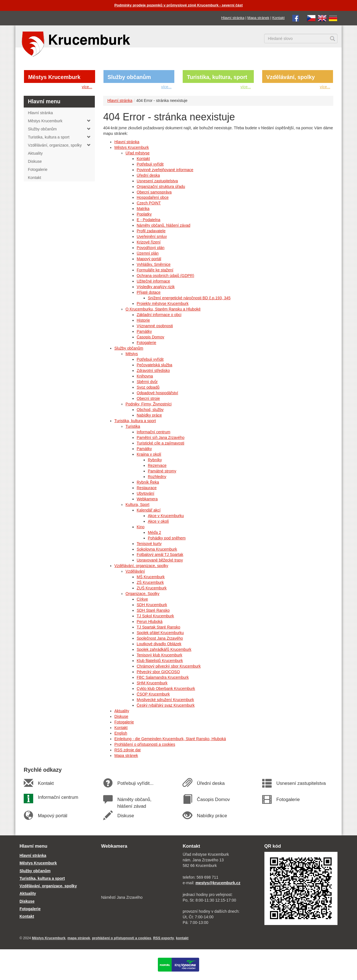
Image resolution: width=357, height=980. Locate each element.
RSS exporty (164, 938)
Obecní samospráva (154, 192)
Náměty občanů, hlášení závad (163, 225)
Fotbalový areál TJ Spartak (160, 554)
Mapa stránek (258, 18)
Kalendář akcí (149, 510)
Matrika (143, 209)
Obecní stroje (148, 398)
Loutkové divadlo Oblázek (159, 644)
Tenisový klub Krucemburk (159, 655)
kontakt (182, 938)
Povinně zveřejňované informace (165, 170)
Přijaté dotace (149, 292)
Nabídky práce (149, 415)
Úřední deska (148, 175)
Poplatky (144, 214)
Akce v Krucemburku (166, 516)
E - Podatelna (149, 220)
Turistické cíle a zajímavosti (161, 443)
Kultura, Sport (138, 505)
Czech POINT (149, 203)
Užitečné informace (153, 281)
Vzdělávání (135, 571)
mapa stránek (79, 938)
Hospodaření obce (153, 197)
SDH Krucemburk (152, 605)
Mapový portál (149, 259)
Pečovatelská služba (155, 365)
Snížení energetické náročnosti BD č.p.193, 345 (189, 298)
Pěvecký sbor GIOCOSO (158, 672)
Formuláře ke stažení (155, 270)
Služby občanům (129, 77)
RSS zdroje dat (127, 750)
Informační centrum (154, 432)
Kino (141, 527)
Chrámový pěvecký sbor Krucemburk (169, 666)
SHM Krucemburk (152, 683)
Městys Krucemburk (54, 77)
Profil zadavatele (151, 231)
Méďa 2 (155, 532)
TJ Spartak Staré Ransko (158, 627)
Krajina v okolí (149, 454)
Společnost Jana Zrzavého (160, 638)
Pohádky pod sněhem (167, 538)
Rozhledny (157, 477)
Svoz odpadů (148, 387)
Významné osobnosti (155, 326)
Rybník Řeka (148, 482)
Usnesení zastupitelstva (157, 181)
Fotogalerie (146, 343)
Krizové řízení (149, 242)
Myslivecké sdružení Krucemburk (165, 700)
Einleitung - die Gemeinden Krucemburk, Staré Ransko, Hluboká (170, 739)
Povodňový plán (151, 248)
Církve (142, 599)
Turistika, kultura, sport (217, 77)
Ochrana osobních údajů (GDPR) (165, 276)
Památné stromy (162, 471)
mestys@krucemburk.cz (218, 883)
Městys (132, 354)
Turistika (133, 426)
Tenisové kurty (149, 544)
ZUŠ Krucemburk (152, 588)
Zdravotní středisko (153, 371)
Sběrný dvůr (147, 382)
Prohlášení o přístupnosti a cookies (145, 744)
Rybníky (155, 460)
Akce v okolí (158, 521)
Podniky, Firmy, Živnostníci (149, 404)
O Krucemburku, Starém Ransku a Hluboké (163, 309)
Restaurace (147, 488)
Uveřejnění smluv (152, 236)
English (121, 733)
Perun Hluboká (150, 622)
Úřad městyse (138, 153)
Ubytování (145, 493)
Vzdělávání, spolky (291, 77)
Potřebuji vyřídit (150, 164)
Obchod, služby (150, 410)
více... (87, 87)
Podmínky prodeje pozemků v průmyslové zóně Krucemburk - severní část (178, 5)
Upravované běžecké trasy (160, 560)
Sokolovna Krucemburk (157, 549)
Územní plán (148, 253)
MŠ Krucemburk (151, 577)
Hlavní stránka (233, 18)
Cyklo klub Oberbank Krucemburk (166, 689)
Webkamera (147, 499)
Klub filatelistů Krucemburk (160, 661)
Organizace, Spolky (142, 594)
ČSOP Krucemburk (153, 694)
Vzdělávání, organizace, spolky (141, 566)
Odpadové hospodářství (157, 393)
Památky (144, 331)
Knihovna (145, 376)
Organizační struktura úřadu (161, 187)
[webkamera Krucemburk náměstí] (138, 873)
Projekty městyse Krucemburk (163, 303)
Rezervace (157, 465)
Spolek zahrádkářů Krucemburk (164, 649)
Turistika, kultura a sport (135, 421)
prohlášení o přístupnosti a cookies (122, 938)
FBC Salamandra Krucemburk (163, 677)
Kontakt (278, 18)
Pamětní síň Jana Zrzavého (161, 438)
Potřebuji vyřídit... (135, 783)
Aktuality (122, 711)
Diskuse (121, 716)
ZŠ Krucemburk (150, 582)
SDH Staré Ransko (153, 610)
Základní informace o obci (159, 315)
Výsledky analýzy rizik (156, 287)
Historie (143, 320)
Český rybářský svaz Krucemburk (166, 705)
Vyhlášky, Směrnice (154, 264)
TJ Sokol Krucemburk (155, 616)
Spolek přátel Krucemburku (160, 633)
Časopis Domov (150, 337)
